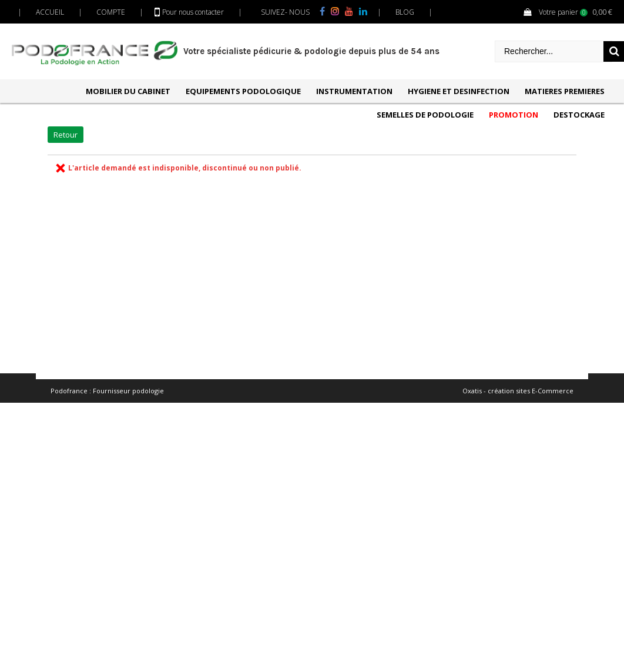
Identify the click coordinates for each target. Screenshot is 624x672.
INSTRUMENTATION (354, 91)
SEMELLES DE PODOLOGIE (425, 115)
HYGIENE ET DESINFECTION (459, 91)
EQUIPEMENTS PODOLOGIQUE (243, 91)
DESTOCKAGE (579, 115)
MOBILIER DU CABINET (128, 91)
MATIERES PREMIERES (565, 91)
